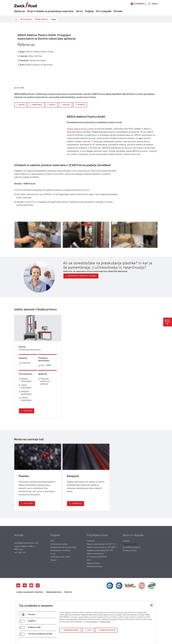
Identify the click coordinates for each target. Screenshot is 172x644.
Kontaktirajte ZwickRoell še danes (82, 276)
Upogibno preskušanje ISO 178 (100, 550)
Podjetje (89, 11)
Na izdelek (28, 411)
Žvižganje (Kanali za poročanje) (63, 547)
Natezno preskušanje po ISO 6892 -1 (102, 547)
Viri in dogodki (104, 11)
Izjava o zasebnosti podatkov (30, 592)
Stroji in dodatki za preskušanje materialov (50, 11)
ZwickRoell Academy (132, 547)
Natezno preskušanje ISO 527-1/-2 (101, 544)
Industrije (91, 541)
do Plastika (28, 504)
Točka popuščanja (94, 566)
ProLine (87, 171)
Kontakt (118, 11)
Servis (79, 11)
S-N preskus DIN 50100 (97, 557)
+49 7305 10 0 (20, 553)
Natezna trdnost (93, 563)
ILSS (89, 560)
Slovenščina (139, 4)
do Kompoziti (77, 504)
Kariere (53, 560)
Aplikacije (20, 11)
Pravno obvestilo (54, 592)
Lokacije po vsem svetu (60, 557)
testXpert (86, 190)
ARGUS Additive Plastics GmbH (80, 129)
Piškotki (68, 592)
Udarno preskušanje (95, 554)
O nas (53, 554)
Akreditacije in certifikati (61, 550)
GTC (52, 541)
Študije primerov (130, 550)
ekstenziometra (31, 202)
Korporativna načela (59, 544)
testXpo (126, 541)
